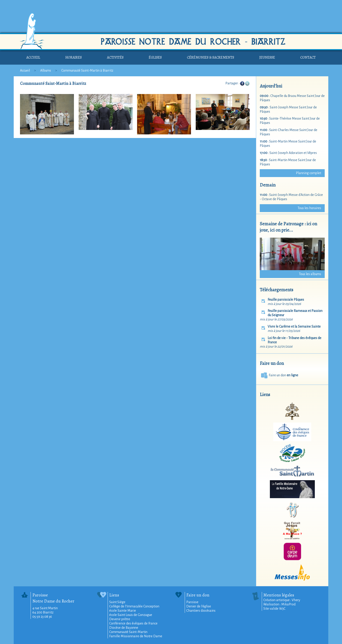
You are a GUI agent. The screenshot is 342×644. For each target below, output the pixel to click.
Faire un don (279, 375)
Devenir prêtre (120, 619)
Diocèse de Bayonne (124, 628)
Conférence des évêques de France (133, 623)
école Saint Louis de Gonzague (131, 615)
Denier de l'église (199, 606)
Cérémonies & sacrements (211, 57)
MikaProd (288, 604)
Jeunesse (267, 57)
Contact (308, 57)
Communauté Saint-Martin (128, 632)
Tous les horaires (309, 208)
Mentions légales (279, 595)
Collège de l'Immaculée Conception (134, 606)
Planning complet (309, 173)
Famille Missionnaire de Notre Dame (136, 636)
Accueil (33, 57)
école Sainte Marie (123, 611)
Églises (155, 57)
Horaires (74, 57)
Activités (115, 57)
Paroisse (192, 602)
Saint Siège (117, 602)
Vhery (296, 600)
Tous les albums (310, 274)
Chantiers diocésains (201, 611)
